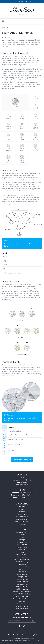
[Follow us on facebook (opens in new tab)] (19, 626)
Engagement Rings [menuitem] (22, 579)
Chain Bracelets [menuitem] (22, 604)
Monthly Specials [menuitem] (22, 554)
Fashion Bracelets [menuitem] (22, 589)
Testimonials (22, 512)
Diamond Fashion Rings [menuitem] (22, 567)
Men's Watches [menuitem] (22, 547)
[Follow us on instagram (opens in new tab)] (24, 626)
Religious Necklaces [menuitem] (22, 596)
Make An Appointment (22, 522)
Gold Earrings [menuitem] (22, 569)
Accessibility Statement (34, 635)
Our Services (22, 509)
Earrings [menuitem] (22, 540)
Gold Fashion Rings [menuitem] (22, 562)
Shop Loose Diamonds (22, 459)
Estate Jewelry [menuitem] (22, 545)
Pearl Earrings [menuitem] (22, 574)
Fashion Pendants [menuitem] (22, 587)
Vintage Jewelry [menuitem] (22, 542)
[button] (13, 2)
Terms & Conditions (22, 517)
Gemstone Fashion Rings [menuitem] (22, 559)
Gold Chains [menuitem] (22, 572)
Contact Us (22, 524)
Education (6, 28)
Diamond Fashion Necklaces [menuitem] (22, 594)
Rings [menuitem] (22, 552)
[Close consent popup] (38, 641)
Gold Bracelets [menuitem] (22, 557)
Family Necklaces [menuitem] (22, 606)
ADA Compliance (22, 519)
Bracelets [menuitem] (22, 535)
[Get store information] (22, 485)
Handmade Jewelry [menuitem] (22, 532)
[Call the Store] (22, 482)
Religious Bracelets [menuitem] (22, 609)
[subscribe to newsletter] (33, 621)
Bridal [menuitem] (22, 537)
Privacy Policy (22, 514)
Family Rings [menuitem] (22, 601)
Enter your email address (22, 617)
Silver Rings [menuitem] (22, 564)
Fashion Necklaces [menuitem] (22, 582)
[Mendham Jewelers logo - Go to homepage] (22, 11)
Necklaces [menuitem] (22, 550)
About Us (22, 507)
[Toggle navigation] (3, 21)
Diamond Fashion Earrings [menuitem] (22, 591)
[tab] (22, 253)
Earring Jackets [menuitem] (22, 577)
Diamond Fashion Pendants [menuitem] (22, 599)
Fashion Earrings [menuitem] (22, 584)
